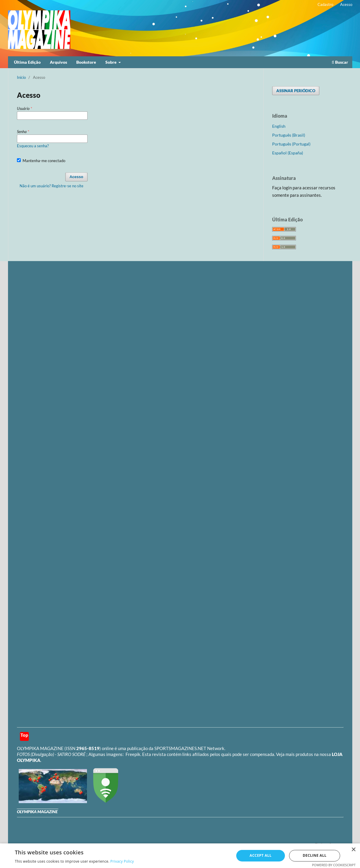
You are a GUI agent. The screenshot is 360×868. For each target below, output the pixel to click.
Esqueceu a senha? (33, 146)
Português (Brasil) (289, 135)
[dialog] (180, 856)
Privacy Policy (122, 861)
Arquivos (58, 62)
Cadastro (325, 4)
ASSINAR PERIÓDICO (296, 91)
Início (21, 77)
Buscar (340, 62)
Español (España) (288, 153)
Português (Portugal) (291, 144)
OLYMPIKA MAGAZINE (40, 748)
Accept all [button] (261, 855)
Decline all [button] (315, 855)
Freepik (133, 754)
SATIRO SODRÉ (72, 754)
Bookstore (86, 62)
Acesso (346, 4)
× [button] (353, 850)
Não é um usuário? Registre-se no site (51, 186)
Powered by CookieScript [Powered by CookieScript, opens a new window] (334, 865)
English (279, 126)
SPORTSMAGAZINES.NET (180, 748)
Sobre (111, 62)
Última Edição (27, 62)
